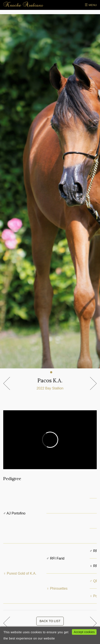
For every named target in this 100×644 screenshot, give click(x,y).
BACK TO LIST (50, 621)
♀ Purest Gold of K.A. (20, 573)
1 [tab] (51, 372)
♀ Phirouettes (57, 588)
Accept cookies (84, 632)
